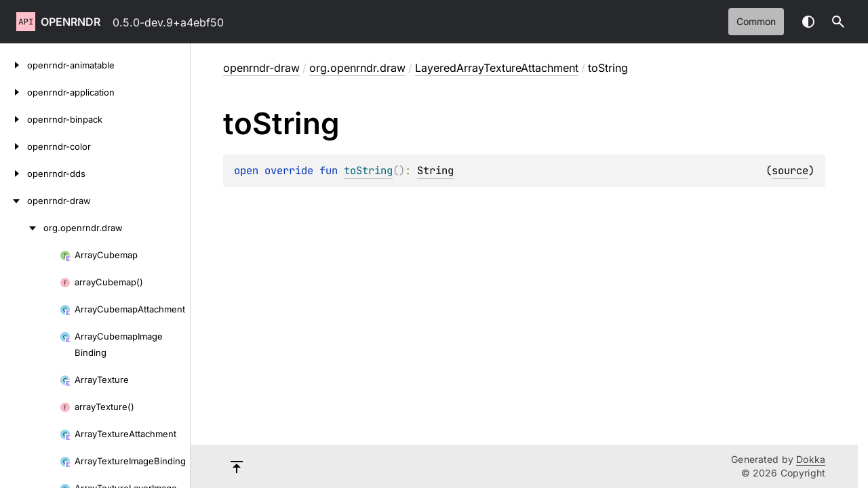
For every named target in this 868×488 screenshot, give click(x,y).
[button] (838, 22)
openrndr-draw (261, 68)
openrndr (71, 22)
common (756, 21)
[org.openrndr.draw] (22, 228)
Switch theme (808, 22)
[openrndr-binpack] (14, 119)
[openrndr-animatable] (14, 65)
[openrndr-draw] (14, 201)
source (790, 170)
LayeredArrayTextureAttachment (497, 68)
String (435, 170)
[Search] (838, 22)
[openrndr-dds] (14, 174)
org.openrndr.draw (357, 68)
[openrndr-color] (14, 146)
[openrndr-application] (14, 92)
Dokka (811, 459)
